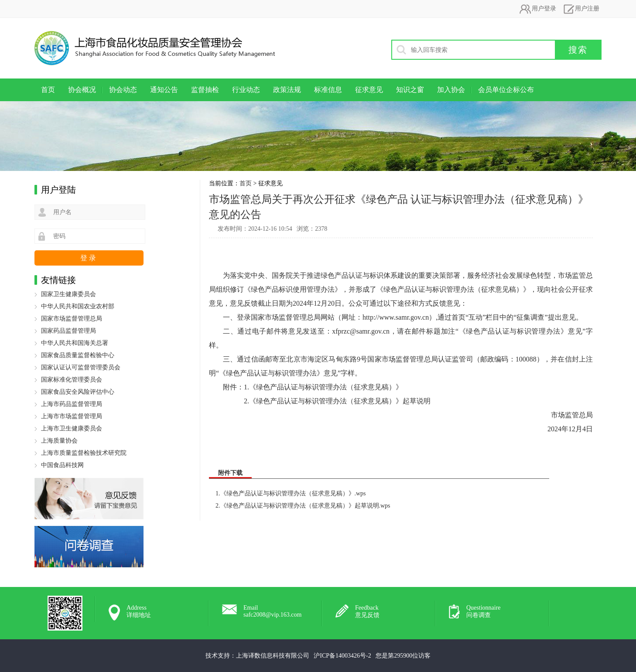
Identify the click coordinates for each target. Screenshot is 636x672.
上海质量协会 (59, 441)
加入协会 (451, 90)
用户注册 (581, 9)
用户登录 (537, 9)
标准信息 (328, 90)
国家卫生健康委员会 (68, 294)
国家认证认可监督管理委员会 (81, 367)
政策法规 (287, 90)
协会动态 (123, 90)
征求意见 (369, 90)
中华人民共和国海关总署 (75, 343)
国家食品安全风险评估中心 (78, 392)
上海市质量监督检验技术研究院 (84, 453)
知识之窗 (410, 90)
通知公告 (164, 90)
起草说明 (417, 401)
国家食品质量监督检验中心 (78, 355)
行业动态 (246, 90)
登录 (89, 258)
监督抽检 (205, 90)
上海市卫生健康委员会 (72, 428)
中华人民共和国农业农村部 (78, 306)
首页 (48, 90)
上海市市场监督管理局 (72, 416)
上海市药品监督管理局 (72, 404)
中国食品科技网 (62, 465)
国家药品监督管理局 (68, 331)
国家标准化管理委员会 (72, 380)
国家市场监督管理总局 (72, 319)
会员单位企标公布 (506, 90)
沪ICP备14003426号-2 (342, 656)
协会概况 (82, 90)
